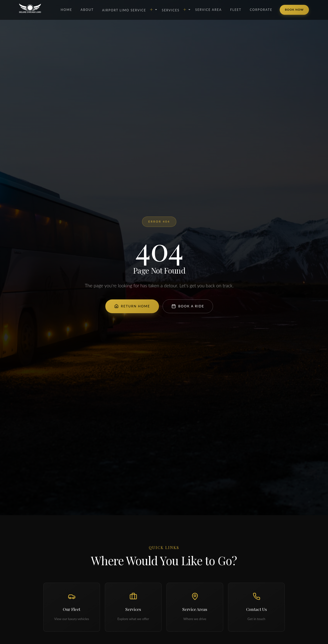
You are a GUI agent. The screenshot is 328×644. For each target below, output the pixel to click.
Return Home (132, 306)
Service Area (208, 10)
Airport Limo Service (128, 9)
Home (66, 10)
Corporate (261, 10)
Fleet (236, 10)
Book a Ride (188, 306)
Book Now (294, 10)
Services (174, 9)
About (87, 10)
